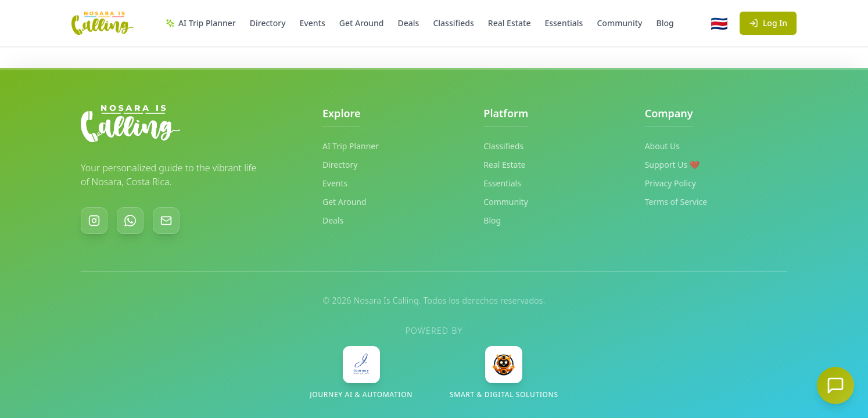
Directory (268, 23)
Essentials (564, 23)
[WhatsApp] (130, 221)
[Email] (166, 221)
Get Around (362, 23)
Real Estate (510, 23)
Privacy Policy (670, 183)
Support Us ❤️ (672, 165)
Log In (768, 23)
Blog (665, 23)
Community (619, 23)
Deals (409, 23)
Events (313, 23)
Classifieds (453, 23)
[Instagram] (94, 221)
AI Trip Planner (201, 23)
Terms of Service (676, 202)
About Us (662, 146)
